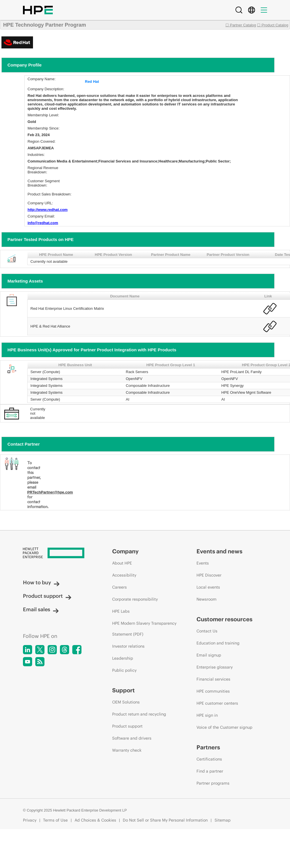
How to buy (41, 582)
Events (203, 563)
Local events (208, 587)
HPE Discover (209, 575)
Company (125, 551)
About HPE (122, 563)
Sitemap (223, 820)
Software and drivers (132, 738)
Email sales (41, 609)
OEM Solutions (126, 702)
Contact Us (207, 631)
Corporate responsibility (135, 599)
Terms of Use (55, 820)
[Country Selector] (252, 10)
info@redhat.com (43, 223)
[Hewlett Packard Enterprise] (57, 553)
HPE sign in (207, 715)
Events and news (219, 551)
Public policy (124, 670)
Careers (119, 587)
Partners (208, 747)
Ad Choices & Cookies (95, 820)
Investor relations (128, 646)
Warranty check (127, 750)
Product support (47, 596)
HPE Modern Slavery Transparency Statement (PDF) (144, 629)
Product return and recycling (139, 714)
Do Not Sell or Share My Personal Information (165, 820)
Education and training (218, 643)
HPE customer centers (217, 703)
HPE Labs (121, 611)
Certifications (209, 759)
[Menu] (264, 10)
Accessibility (124, 575)
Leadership (123, 658)
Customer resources (224, 619)
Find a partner (210, 771)
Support (123, 690)
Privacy (30, 820)
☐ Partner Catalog (241, 25)
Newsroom (207, 599)
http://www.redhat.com (48, 210)
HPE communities (213, 691)
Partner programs (213, 783)
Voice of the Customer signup (224, 727)
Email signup (209, 655)
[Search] (239, 10)
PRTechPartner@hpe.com (50, 492)
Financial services (213, 679)
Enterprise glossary (215, 667)
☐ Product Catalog (273, 25)
